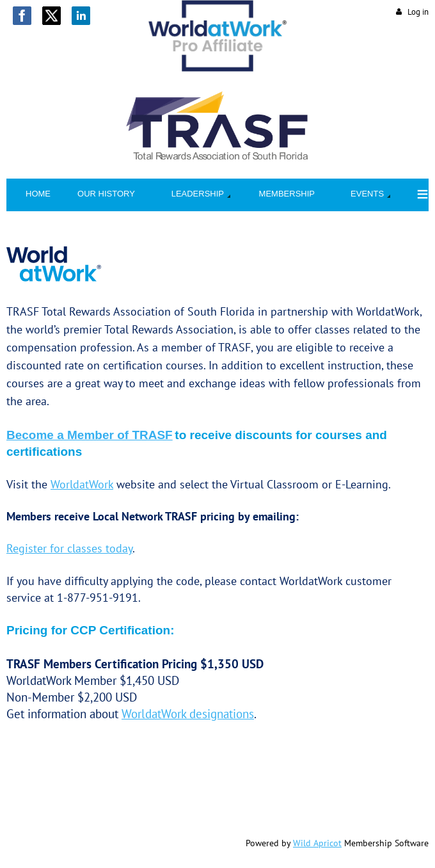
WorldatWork (82, 484)
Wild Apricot (317, 843)
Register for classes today (69, 548)
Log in (418, 12)
